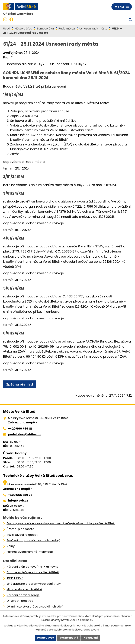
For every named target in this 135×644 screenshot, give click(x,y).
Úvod (7, 29)
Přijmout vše (46, 638)
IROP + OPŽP (15, 578)
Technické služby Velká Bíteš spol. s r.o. (38, 476)
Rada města (67, 29)
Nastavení (91, 638)
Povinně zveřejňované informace (30, 552)
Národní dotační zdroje (23, 595)
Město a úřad (23, 29)
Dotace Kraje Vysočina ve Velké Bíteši (33, 572)
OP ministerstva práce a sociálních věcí (35, 607)
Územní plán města (20, 529)
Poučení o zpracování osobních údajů (33, 540)
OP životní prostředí (20, 601)
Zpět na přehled (20, 384)
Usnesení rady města (93, 29)
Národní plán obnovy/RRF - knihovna (33, 567)
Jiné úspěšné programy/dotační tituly (34, 584)
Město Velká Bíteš (19, 411)
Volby (11, 546)
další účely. (87, 620)
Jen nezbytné (69, 638)
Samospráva (45, 29)
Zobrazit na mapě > (22, 422)
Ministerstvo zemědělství (24, 589)
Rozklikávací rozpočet (22, 535)
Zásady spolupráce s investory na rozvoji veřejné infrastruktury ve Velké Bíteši (61, 523)
